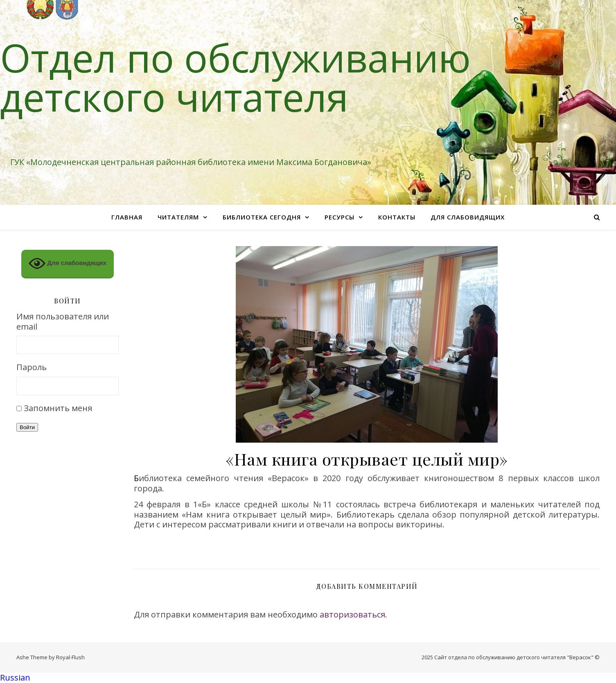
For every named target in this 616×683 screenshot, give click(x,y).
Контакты (397, 217)
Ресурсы (340, 217)
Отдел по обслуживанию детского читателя (235, 77)
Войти (27, 427)
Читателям (178, 217)
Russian (15, 677)
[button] (308, 678)
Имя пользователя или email (63, 322)
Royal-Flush (70, 657)
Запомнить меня (58, 408)
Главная (127, 217)
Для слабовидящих (468, 217)
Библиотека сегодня (262, 217)
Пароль (32, 368)
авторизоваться (352, 614)
